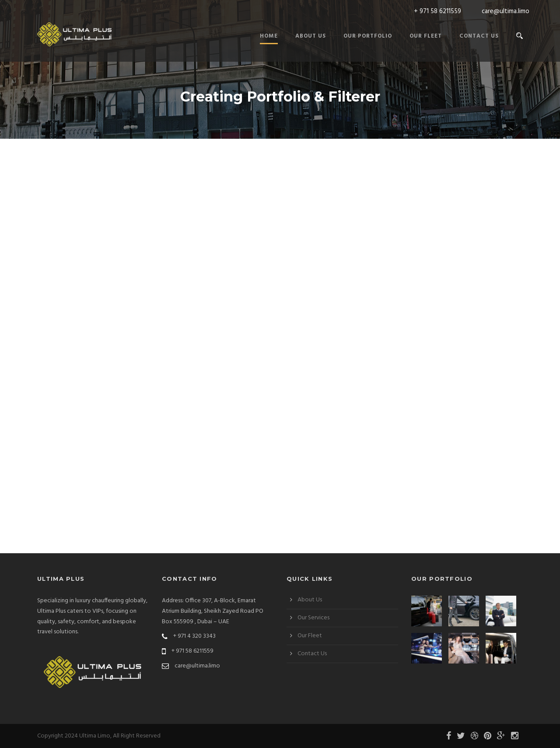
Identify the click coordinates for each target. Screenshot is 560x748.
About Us (311, 36)
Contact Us (479, 36)
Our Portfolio (368, 36)
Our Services (313, 618)
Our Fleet (426, 36)
